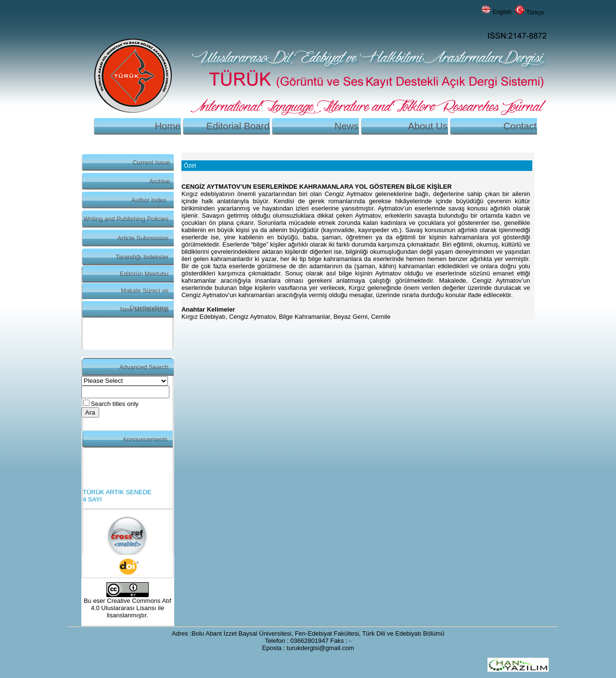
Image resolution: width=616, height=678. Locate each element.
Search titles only (115, 404)
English (502, 12)
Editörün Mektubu (144, 274)
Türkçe (535, 13)
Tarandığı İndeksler (142, 257)
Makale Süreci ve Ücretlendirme (145, 293)
